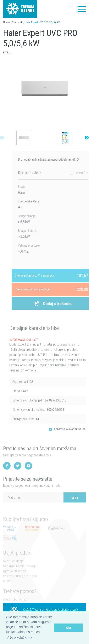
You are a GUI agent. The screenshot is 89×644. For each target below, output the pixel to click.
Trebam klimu (20, 6)
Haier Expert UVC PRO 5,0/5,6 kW (43, 22)
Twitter (18, 472)
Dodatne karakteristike (70, 436)
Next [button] (86, 138)
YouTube (28, 472)
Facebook (7, 472)
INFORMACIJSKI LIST (24, 346)
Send (75, 505)
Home (6, 22)
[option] (23, 138)
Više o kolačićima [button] (19, 637)
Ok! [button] (68, 628)
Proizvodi (17, 22)
